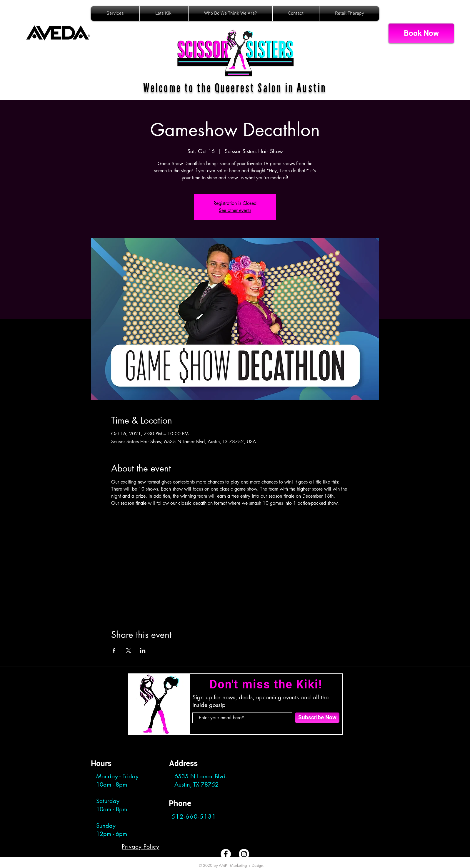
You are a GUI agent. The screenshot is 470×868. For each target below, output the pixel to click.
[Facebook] (226, 854)
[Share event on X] (128, 650)
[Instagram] (244, 854)
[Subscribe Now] (317, 718)
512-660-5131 (194, 817)
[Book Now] (421, 33)
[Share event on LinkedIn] (143, 650)
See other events (235, 210)
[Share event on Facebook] (114, 650)
